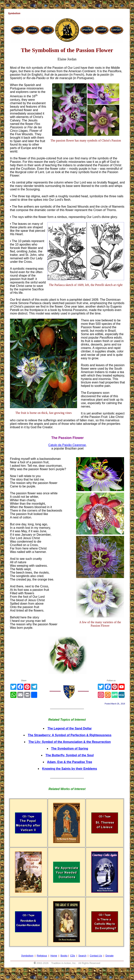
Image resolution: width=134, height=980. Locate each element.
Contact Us (96, 956)
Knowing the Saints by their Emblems (70, 769)
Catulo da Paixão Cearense (67, 445)
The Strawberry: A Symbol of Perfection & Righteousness (70, 735)
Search (82, 956)
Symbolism (27, 956)
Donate (109, 956)
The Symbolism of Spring (70, 749)
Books (64, 956)
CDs (73, 956)
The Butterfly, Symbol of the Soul (69, 755)
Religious (42, 956)
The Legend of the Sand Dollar (69, 728)
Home (54, 956)
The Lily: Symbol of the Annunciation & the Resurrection (70, 742)
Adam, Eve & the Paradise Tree (70, 762)
